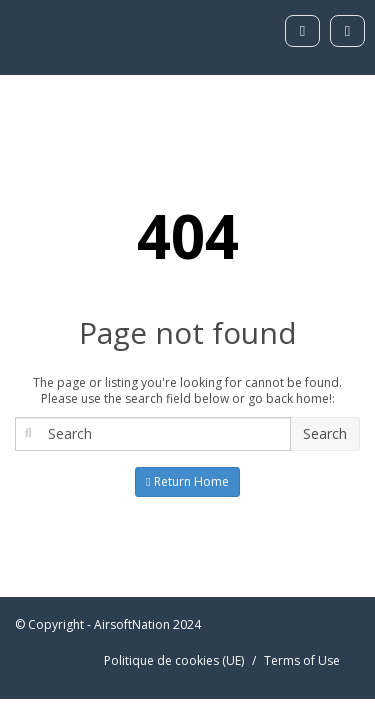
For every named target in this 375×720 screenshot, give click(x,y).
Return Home (187, 481)
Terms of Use (302, 660)
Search (325, 433)
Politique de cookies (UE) (174, 660)
